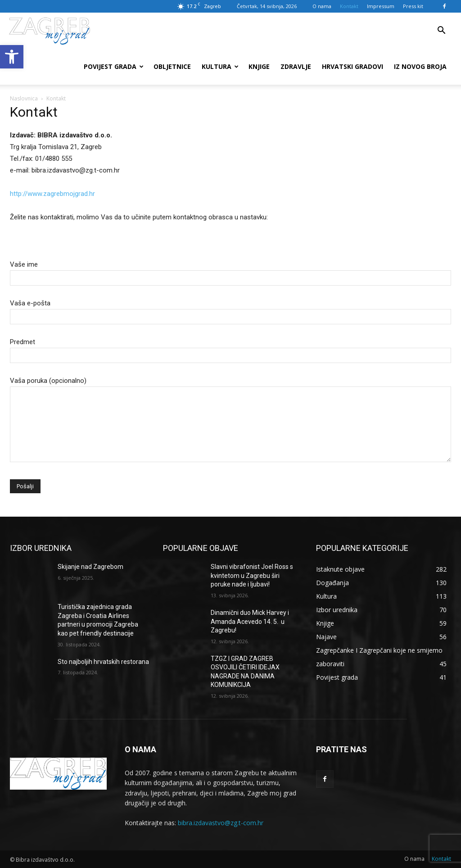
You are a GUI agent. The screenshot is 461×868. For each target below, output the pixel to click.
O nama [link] (322, 6)
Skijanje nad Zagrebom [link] (90, 567)
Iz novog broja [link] (420, 66)
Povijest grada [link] (114, 66)
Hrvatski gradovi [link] (353, 66)
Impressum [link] (381, 6)
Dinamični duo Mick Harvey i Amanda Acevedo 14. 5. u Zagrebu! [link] (250, 621)
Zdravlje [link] (296, 66)
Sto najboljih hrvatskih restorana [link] (103, 662)
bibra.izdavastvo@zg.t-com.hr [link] (221, 823)
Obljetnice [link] (172, 66)
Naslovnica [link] (24, 98)
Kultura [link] (220, 66)
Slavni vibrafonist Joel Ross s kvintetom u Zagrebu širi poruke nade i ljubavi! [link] (252, 575)
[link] (12, 57)
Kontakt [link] (349, 6)
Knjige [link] (259, 66)
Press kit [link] (413, 6)
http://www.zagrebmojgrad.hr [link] (52, 194)
